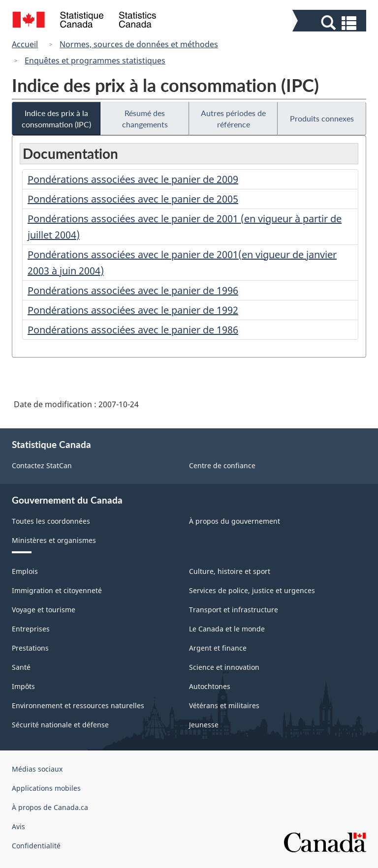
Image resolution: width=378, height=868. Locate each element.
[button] (331, 23)
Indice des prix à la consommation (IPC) (56, 119)
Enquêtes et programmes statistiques (95, 60)
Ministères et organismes (54, 540)
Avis (18, 826)
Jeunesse (204, 725)
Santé (21, 667)
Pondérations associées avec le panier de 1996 (133, 290)
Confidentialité (36, 846)
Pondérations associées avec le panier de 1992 (133, 310)
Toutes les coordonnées (51, 521)
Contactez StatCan (42, 465)
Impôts (23, 686)
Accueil (25, 44)
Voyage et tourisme (44, 610)
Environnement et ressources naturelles (78, 705)
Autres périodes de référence (233, 119)
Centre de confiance (222, 465)
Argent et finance (218, 648)
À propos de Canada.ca (50, 807)
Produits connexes (322, 118)
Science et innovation (224, 667)
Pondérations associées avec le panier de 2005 (133, 199)
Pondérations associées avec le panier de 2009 (133, 179)
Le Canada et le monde (227, 629)
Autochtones (210, 686)
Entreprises (31, 629)
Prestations (30, 648)
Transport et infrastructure (234, 610)
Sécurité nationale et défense (60, 725)
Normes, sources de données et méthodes (139, 44)
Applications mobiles (46, 788)
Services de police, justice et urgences (252, 590)
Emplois (25, 571)
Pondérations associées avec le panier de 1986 (133, 330)
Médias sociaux (37, 769)
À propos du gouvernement (235, 521)
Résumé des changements (145, 119)
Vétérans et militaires (224, 705)
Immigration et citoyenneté (57, 590)
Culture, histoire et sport (230, 571)
